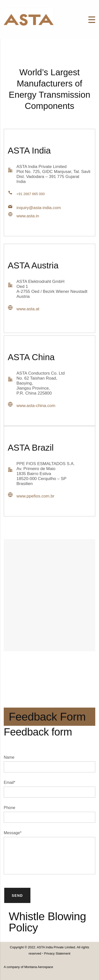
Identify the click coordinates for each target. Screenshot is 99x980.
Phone (9, 808)
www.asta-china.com (36, 406)
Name (9, 757)
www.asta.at (28, 309)
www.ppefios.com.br (35, 496)
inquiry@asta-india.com (39, 208)
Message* (13, 833)
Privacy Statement (57, 953)
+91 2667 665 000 (31, 194)
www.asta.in (28, 216)
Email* (9, 782)
